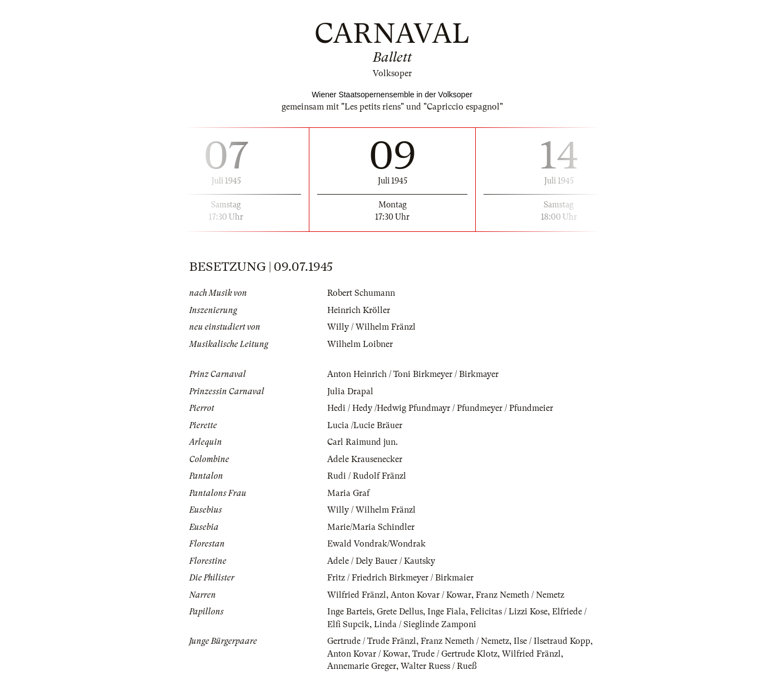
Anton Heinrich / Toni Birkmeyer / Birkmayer (413, 374)
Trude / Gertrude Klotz (455, 654)
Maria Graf (348, 493)
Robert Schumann (361, 293)
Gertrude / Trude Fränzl (372, 641)
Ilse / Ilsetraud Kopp (552, 641)
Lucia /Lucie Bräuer (365, 425)
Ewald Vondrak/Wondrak (376, 544)
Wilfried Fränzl (357, 595)
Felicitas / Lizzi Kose (509, 612)
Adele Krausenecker (365, 459)
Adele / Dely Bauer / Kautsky (381, 561)
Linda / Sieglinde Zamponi (425, 624)
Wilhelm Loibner (360, 344)
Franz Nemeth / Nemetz (520, 595)
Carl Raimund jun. (363, 442)
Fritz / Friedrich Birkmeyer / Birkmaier (400, 578)
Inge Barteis (350, 612)
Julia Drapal (350, 391)
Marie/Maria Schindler (371, 527)
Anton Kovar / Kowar (431, 595)
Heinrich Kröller (359, 310)
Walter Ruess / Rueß (439, 666)
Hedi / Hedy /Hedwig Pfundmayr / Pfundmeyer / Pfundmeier (440, 408)
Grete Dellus (400, 612)
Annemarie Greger (362, 666)
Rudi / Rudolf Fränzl (367, 476)
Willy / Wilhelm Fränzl (371, 327)
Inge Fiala (447, 612)
